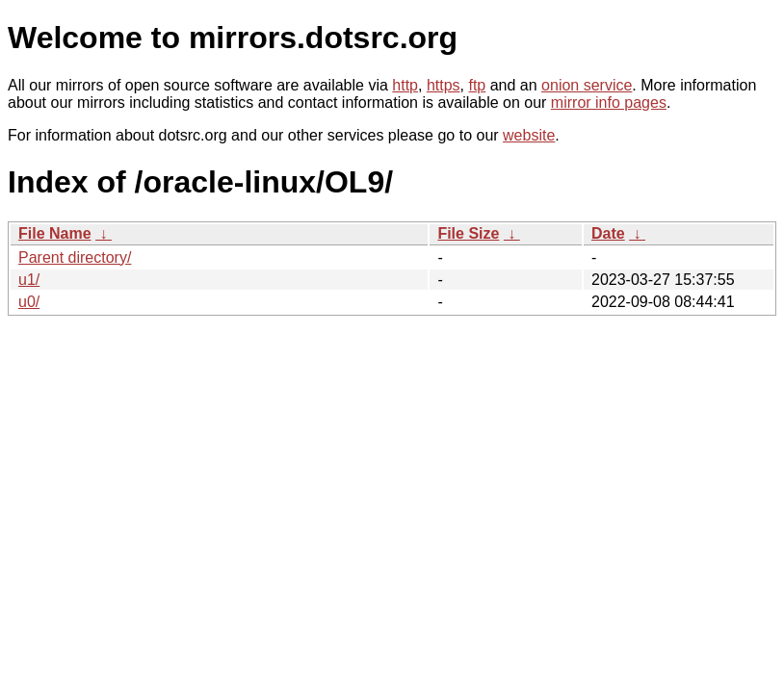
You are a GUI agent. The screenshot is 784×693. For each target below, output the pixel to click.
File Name (55, 233)
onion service (587, 85)
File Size (468, 233)
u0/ (29, 302)
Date (608, 233)
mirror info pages (609, 103)
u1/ (29, 280)
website (529, 135)
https (444, 85)
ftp (477, 85)
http (405, 85)
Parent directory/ (75, 257)
